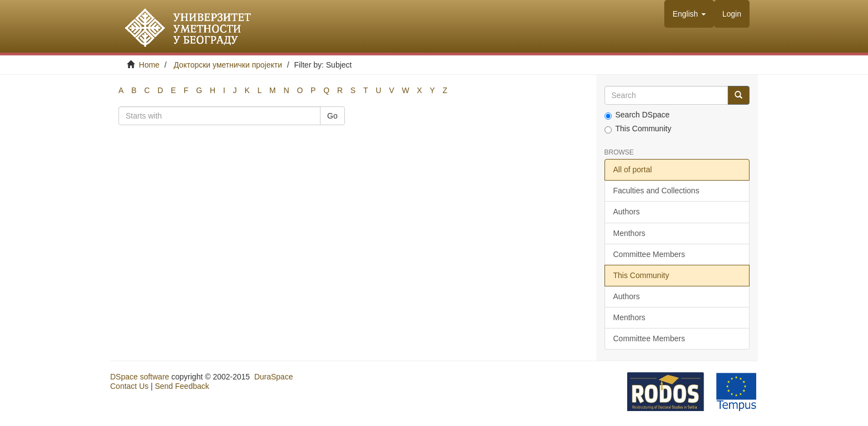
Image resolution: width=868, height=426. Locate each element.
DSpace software (140, 377)
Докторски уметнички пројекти (228, 65)
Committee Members (649, 254)
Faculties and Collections (657, 191)
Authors (627, 212)
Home (149, 65)
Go (332, 116)
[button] (689, 14)
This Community (638, 129)
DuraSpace (273, 377)
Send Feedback (182, 386)
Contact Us (129, 386)
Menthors (629, 233)
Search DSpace (637, 115)
